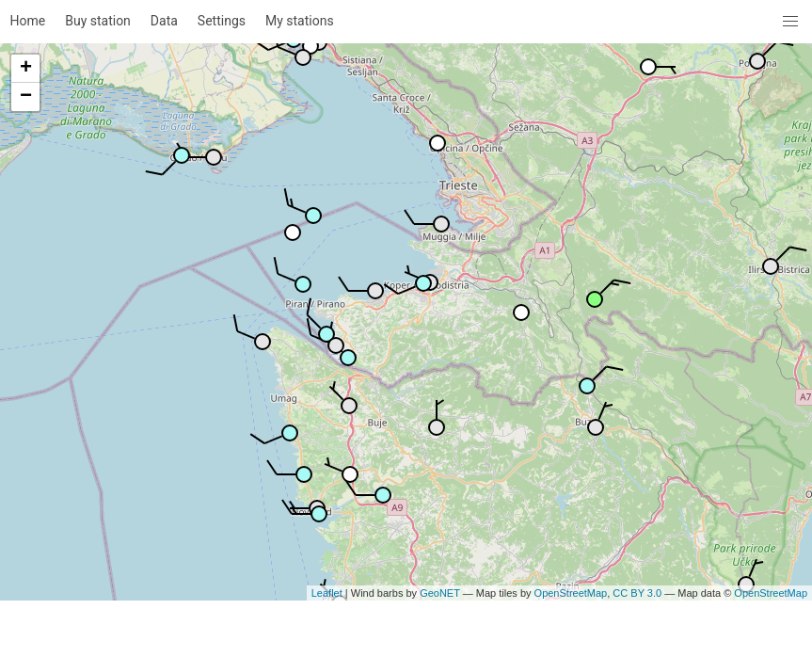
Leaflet (327, 593)
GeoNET (440, 593)
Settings (222, 21)
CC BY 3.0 (637, 593)
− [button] (26, 97)
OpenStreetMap (571, 593)
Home (28, 21)
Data (164, 21)
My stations (300, 21)
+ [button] (26, 69)
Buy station (98, 21)
